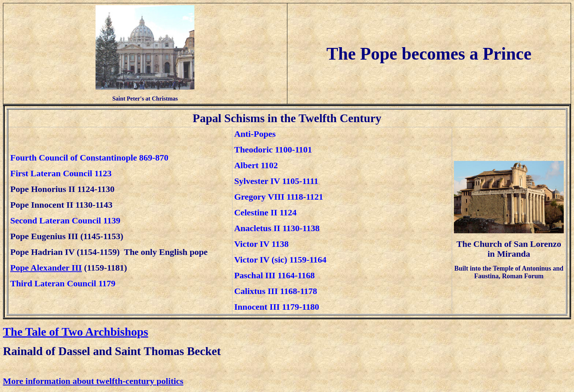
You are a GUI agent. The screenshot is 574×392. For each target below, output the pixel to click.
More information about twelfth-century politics (93, 381)
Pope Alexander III (46, 268)
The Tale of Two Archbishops (76, 332)
